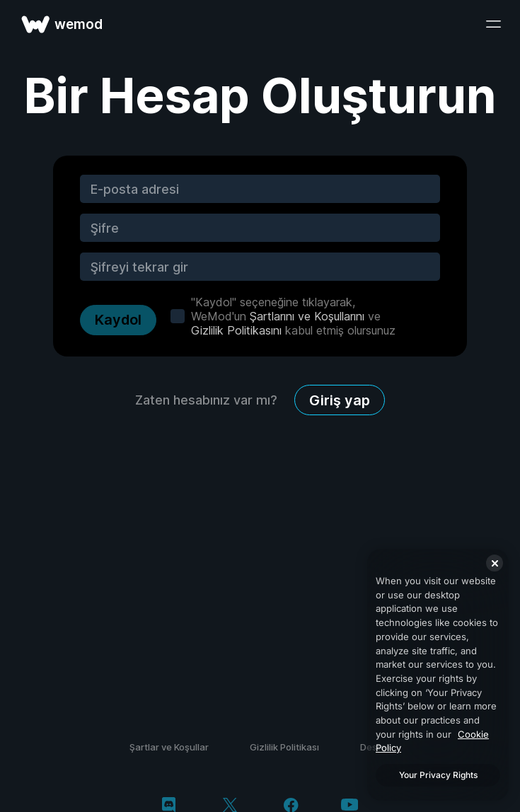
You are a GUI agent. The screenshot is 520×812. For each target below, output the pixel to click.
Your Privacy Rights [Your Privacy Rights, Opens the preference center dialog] (438, 775)
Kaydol (118, 320)
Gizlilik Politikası (284, 747)
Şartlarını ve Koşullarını (307, 316)
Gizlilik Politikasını (236, 330)
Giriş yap (340, 400)
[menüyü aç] (493, 24)
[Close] (495, 563)
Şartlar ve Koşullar (169, 747)
